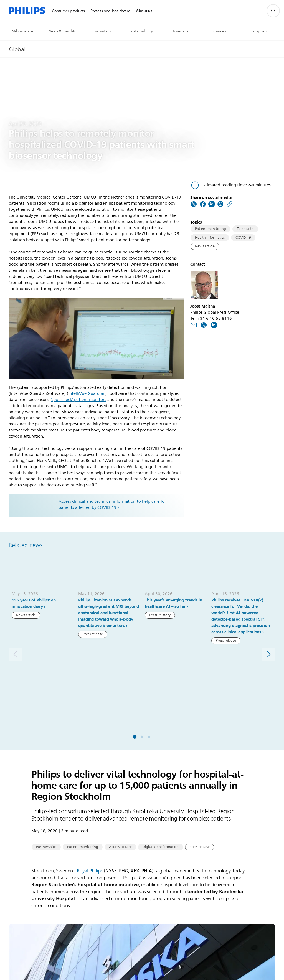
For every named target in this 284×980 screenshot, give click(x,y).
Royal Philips (90, 787)
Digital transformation (161, 763)
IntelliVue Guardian (87, 394)
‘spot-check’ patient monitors (78, 400)
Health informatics (210, 238)
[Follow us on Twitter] (204, 325)
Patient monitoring (211, 229)
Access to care (120, 763)
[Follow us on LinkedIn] (214, 325)
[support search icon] (273, 11)
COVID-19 (243, 238)
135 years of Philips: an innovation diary (34, 605)
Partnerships (46, 763)
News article (205, 246)
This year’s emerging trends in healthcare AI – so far (173, 605)
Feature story (160, 616)
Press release (93, 636)
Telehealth (245, 229)
